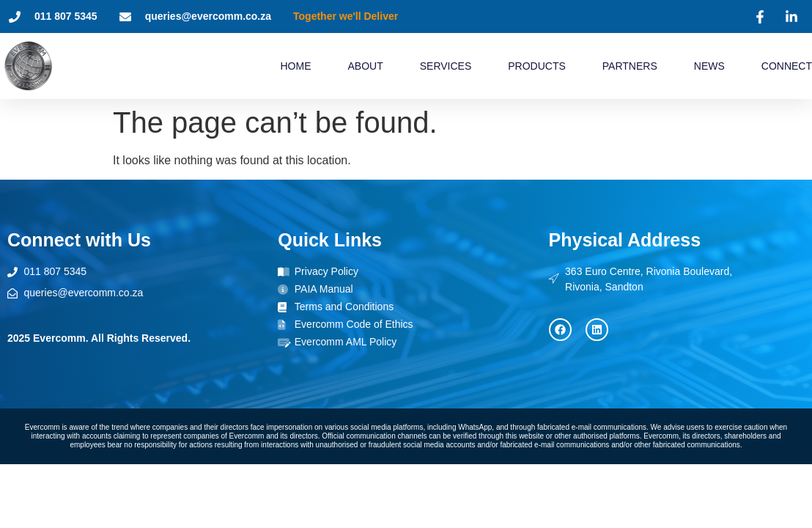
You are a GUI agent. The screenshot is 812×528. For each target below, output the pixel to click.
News (709, 66)
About (365, 66)
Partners (630, 66)
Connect (787, 66)
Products (537, 66)
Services (446, 66)
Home (295, 66)
